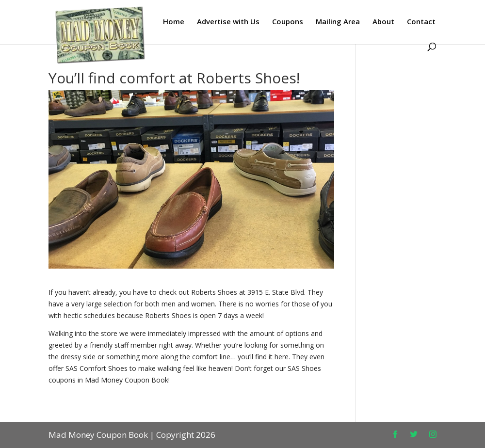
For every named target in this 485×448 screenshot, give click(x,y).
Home (174, 22)
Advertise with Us (228, 22)
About (383, 22)
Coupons (288, 22)
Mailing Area (338, 22)
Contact (421, 22)
